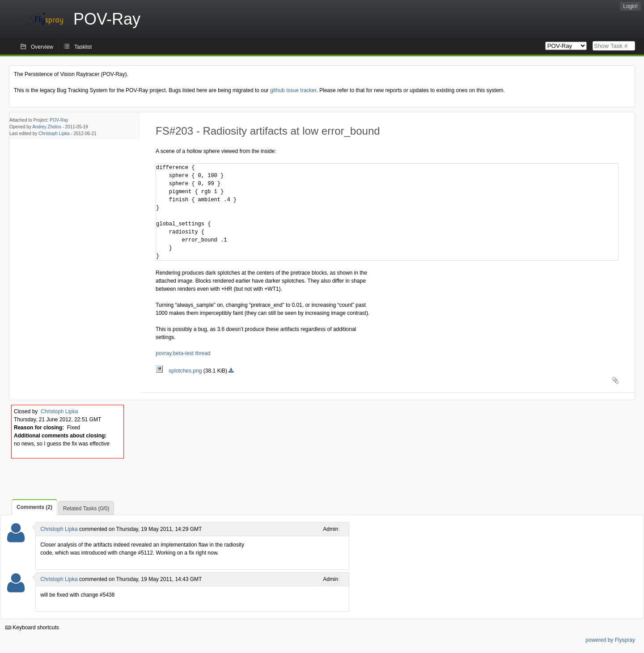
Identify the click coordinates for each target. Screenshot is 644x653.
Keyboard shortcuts (32, 628)
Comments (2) (34, 507)
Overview (42, 47)
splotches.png (180, 371)
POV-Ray (59, 120)
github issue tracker (293, 90)
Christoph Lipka (54, 134)
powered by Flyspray (610, 640)
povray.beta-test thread (183, 353)
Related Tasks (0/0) (86, 509)
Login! (630, 6)
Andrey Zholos (47, 127)
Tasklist (83, 47)
